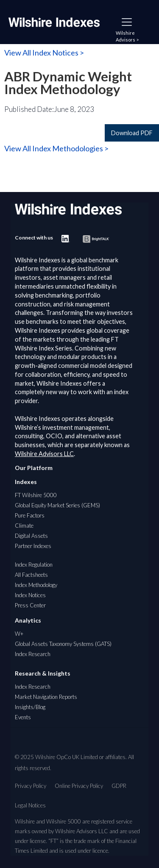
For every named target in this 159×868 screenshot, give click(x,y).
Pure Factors (30, 515)
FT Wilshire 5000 (36, 495)
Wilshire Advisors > (127, 36)
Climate (24, 526)
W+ (19, 634)
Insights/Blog (30, 707)
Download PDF (132, 133)
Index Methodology (36, 585)
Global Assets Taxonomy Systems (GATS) (63, 644)
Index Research (33, 654)
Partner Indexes (33, 546)
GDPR (119, 786)
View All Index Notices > (44, 53)
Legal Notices (30, 805)
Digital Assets (31, 536)
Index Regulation (34, 565)
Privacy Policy (31, 786)
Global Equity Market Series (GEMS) (57, 505)
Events (23, 717)
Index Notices (30, 595)
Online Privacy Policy (79, 786)
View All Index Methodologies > (56, 148)
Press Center (30, 605)
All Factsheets (31, 575)
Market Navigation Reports (46, 697)
